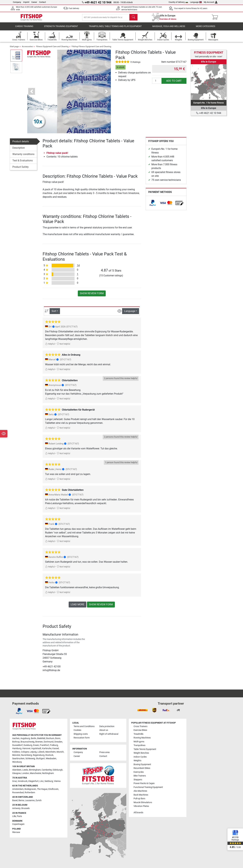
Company (17, 2)
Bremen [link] (39, 742)
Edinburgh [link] (58, 770)
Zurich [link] (39, 800)
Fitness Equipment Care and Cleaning (52, 49)
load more (77, 607)
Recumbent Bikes (142, 768)
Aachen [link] (16, 739)
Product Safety (21, 169)
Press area (104, 752)
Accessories (27, 49)
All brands (138, 813)
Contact (42, 2)
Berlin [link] (34, 739)
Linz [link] (42, 781)
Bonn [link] (58, 739)
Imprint (26, 2)
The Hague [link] (42, 789)
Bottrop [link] (16, 742)
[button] (32, 94)
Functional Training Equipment (148, 787)
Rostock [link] (49, 755)
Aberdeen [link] (17, 770)
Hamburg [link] (17, 749)
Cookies (77, 730)
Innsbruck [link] (23, 781)
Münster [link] (16, 755)
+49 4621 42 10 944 (209, 113)
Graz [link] (15, 781)
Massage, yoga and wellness (169, 29)
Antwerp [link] (16, 808)
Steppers (138, 780)
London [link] (25, 773)
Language (196, 2)
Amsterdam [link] (18, 789)
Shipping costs (81, 734)
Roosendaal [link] (18, 793)
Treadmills (138, 734)
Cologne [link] (25, 752)
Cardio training (24, 29)
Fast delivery (74, 8)
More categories (205, 29)
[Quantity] (157, 83)
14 (78, 268)
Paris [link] (19, 816)
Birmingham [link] (35, 770)
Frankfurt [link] (44, 745)
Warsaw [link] (16, 832)
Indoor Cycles (140, 757)
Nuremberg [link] (27, 755)
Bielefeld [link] (41, 739)
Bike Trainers (140, 776)
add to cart (174, 83)
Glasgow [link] (16, 773)
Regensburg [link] (39, 755)
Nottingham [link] (48, 773)
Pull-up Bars (139, 799)
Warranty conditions (23, 156)
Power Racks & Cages (144, 784)
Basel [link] (15, 800)
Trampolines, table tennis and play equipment (115, 29)
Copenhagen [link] (18, 824)
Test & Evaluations (23, 163)
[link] (153, 205)
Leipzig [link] (33, 752)
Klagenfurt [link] (33, 781)
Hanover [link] (26, 749)
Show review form (92, 296)
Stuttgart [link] (40, 759)
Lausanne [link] (30, 800)
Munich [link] (60, 752)
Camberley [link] (47, 770)
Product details (21, 144)
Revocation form (82, 738)
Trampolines (139, 745)
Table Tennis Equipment (145, 749)
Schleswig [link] (30, 759)
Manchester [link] (36, 773)
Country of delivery (178, 2)
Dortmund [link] (49, 742)
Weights (137, 761)
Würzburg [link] (17, 762)
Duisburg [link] (28, 745)
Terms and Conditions (84, 726)
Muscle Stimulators (143, 802)
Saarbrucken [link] (18, 759)
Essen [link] (36, 745)
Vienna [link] (57, 781)
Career (34, 2)
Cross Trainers (140, 726)
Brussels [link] (25, 808)
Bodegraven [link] (30, 789)
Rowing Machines (142, 738)
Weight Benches (141, 753)
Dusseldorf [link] (17, 745)
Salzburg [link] (49, 781)
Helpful (50, 346)
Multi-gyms (139, 742)
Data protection (107, 726)
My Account (211, 2)
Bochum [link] (50, 739)
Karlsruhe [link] (47, 749)
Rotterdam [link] (30, 793)
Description (19, 150)
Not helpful (63, 346)
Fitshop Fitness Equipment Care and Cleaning (91, 49)
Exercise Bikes (140, 730)
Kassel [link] (56, 749)
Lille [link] (14, 816)
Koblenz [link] (16, 752)
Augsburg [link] (25, 739)
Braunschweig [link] (28, 742)
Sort (54, 313)
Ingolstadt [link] (36, 749)
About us (104, 730)
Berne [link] (21, 800)
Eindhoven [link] (53, 789)
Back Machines (141, 795)
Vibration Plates (141, 806)
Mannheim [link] (51, 752)
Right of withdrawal (109, 734)
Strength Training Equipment (61, 29)
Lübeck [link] (41, 752)
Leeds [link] (25, 770)
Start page (14, 49)
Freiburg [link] (54, 745)
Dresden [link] (58, 742)
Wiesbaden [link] (51, 759)
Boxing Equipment (142, 764)
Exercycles (139, 772)
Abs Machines (140, 791)
